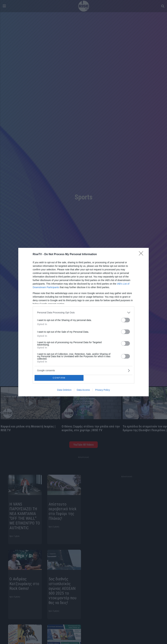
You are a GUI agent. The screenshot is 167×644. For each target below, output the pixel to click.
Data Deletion (64, 390)
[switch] (126, 320)
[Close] (142, 254)
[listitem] (83, 313)
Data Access (83, 390)
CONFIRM (59, 378)
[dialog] (83, 322)
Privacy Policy (103, 390)
